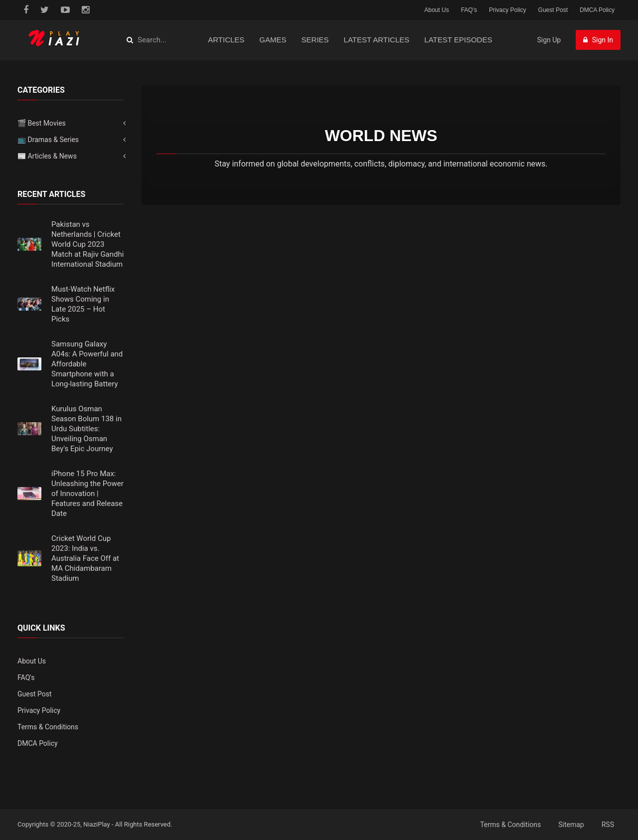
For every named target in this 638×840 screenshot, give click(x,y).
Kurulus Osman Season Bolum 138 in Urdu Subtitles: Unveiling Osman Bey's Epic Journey (86, 429)
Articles (226, 40)
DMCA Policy (597, 10)
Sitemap (571, 825)
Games (273, 40)
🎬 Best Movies (42, 123)
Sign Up (549, 40)
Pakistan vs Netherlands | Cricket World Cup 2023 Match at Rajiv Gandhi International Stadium (87, 244)
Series (315, 40)
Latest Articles (377, 40)
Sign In (598, 40)
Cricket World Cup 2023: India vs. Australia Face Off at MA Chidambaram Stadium (85, 558)
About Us (436, 10)
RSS (608, 825)
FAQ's (469, 10)
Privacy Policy (508, 10)
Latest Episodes (458, 40)
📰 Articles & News (47, 156)
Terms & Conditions (48, 727)
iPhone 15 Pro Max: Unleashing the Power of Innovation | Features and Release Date (87, 494)
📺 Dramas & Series (48, 140)
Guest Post (553, 10)
